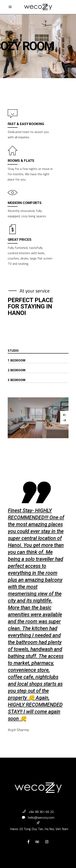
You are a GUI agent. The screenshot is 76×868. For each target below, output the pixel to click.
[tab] (38, 351)
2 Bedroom (17, 370)
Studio (13, 350)
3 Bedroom (17, 380)
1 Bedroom (17, 360)
